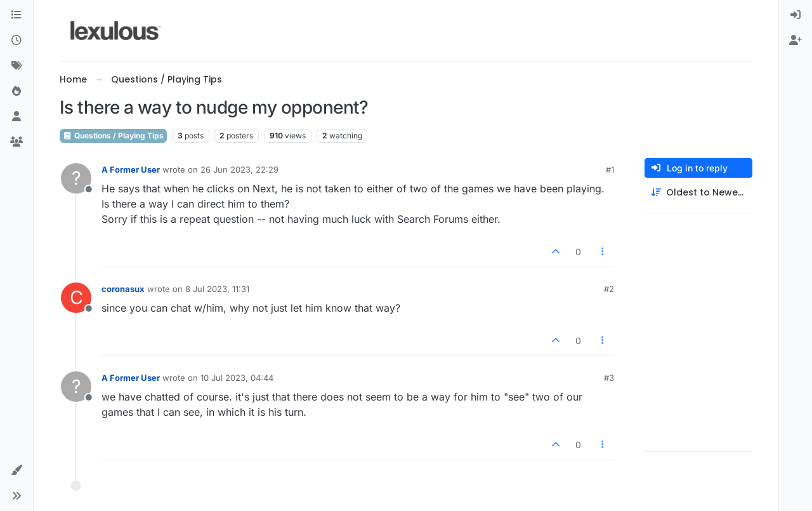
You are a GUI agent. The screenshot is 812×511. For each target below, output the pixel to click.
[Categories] (16, 15)
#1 (610, 169)
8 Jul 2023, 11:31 (217, 289)
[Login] (796, 15)
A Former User (131, 169)
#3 (609, 378)
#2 (609, 289)
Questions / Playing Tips (113, 136)
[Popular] (16, 91)
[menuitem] (796, 15)
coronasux (123, 289)
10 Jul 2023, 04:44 (237, 378)
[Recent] (16, 41)
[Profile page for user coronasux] (76, 298)
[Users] (16, 117)
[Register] (796, 41)
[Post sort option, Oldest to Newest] (698, 193)
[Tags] (16, 66)
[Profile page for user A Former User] (76, 178)
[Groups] (16, 142)
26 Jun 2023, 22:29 (239, 169)
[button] (16, 470)
